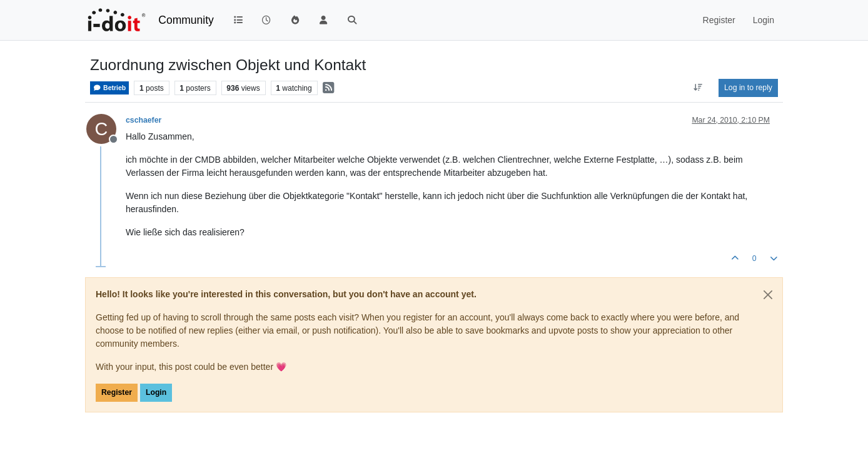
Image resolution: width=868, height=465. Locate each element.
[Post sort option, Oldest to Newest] (698, 88)
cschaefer (144, 120)
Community (186, 20)
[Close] (768, 295)
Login (156, 392)
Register (117, 392)
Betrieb (109, 88)
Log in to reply (748, 88)
